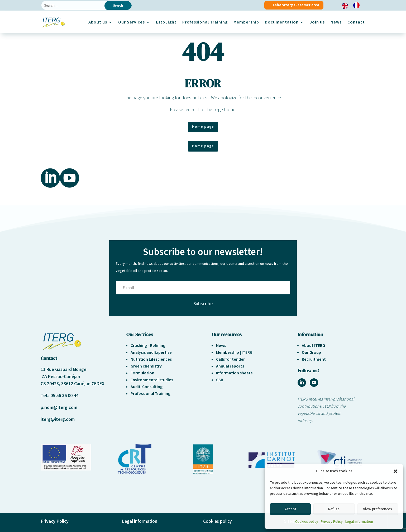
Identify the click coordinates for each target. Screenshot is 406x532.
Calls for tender (230, 359)
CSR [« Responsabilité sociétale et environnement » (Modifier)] (220, 380)
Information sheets (234, 373)
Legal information (359, 522)
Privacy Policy (332, 522)
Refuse (334, 509)
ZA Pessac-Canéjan (60, 377)
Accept (290, 509)
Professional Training (205, 22)
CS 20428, (51, 384)
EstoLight (166, 22)
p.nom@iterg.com (59, 408)
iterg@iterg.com (58, 419)
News (336, 22)
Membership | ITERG (234, 352)
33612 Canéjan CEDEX (83, 384)
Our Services (132, 22)
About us (98, 22)
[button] (395, 471)
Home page (203, 127)
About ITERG (313, 346)
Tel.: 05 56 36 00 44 (59, 396)
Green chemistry (146, 366)
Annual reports (230, 366)
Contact (356, 22)
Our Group (311, 352)
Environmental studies (152, 380)
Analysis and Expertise (151, 352)
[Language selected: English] (353, 5)
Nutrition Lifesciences (151, 359)
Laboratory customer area (296, 5)
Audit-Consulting (147, 387)
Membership (246, 22)
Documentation (282, 22)
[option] (358, 5)
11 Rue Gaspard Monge (64, 369)
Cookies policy (307, 522)
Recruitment (314, 359)
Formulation (142, 373)
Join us (317, 22)
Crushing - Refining (148, 346)
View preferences (378, 509)
